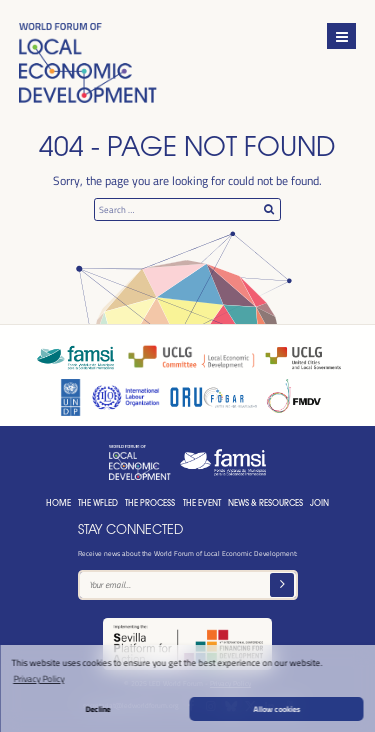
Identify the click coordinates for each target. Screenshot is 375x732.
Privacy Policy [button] (38, 678)
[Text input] (188, 585)
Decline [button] (98, 709)
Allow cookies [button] (276, 709)
